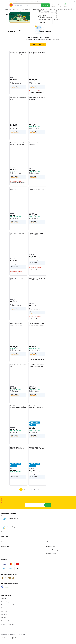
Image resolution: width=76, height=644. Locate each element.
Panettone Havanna (7, 623)
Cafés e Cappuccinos (32, 10)
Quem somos (5, 548)
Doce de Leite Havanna (46, 10)
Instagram (6, 580)
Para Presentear (6, 10)
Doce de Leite (5, 610)
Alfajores (4, 601)
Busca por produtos (22, 13)
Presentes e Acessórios (8, 626)
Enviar (62, 22)
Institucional (11, 1)
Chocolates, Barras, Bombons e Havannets (14, 607)
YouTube (10, 580)
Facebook (2, 580)
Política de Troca (50, 548)
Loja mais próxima (30, 1)
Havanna (11, 5)
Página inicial (12, 13)
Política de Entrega (51, 555)
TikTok (13, 580)
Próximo (38, 491)
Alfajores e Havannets (18, 10)
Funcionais (57, 10)
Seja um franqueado (20, 1)
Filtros (21, 33)
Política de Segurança (52, 552)
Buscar (46, 5)
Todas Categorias (68, 10)
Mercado (4, 619)
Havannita (4, 616)
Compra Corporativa (40, 1)
